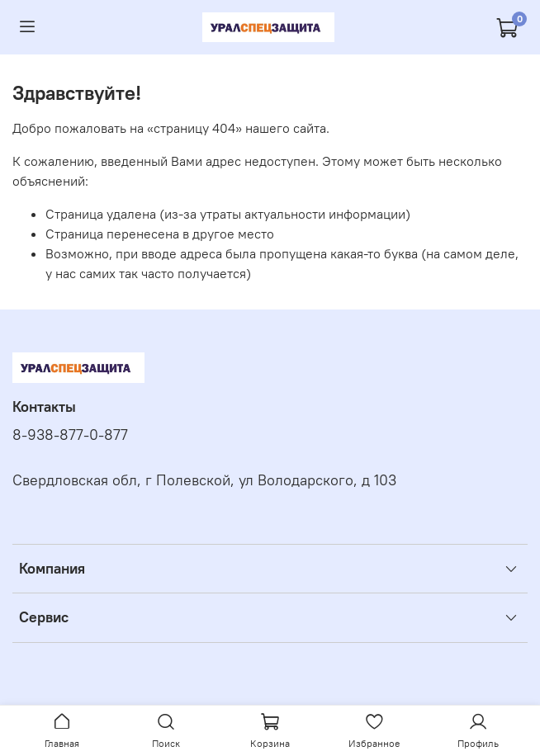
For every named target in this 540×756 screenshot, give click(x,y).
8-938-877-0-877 (70, 435)
